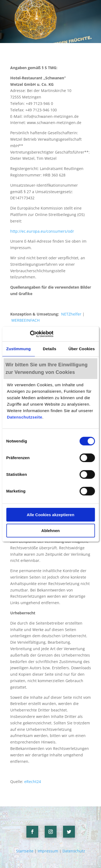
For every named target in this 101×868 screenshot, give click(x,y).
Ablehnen (50, 531)
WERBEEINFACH (25, 320)
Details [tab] (50, 349)
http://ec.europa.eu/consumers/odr (42, 231)
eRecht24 (33, 782)
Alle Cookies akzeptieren (50, 515)
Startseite (25, 851)
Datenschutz (74, 851)
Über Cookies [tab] (82, 349)
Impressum (48, 851)
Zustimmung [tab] (18, 349)
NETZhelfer (71, 314)
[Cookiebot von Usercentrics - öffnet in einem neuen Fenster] (30, 334)
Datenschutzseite (25, 417)
